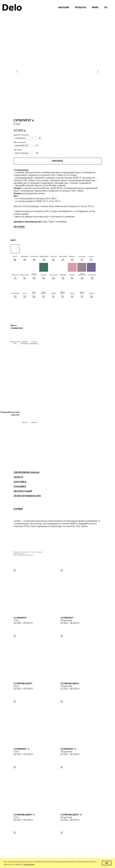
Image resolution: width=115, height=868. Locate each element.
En (106, 8)
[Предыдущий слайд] (18, 71)
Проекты (81, 8)
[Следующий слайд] (98, 71)
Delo (12, 7)
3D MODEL (19, 227)
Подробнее (29, 864)
